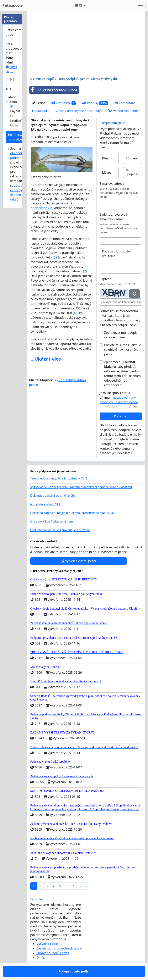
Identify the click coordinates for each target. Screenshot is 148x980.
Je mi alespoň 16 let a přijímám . (119, 397)
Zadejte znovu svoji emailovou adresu (113, 217)
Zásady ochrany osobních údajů (79, 111)
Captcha (106, 279)
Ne (135, 407)
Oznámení (64, 103)
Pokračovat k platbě (16, 137)
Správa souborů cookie (53, 953)
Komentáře (125, 103)
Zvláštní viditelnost (124, 111)
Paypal (15, 111)
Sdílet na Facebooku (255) (53, 90)
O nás (41, 958)
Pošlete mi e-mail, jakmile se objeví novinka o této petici (123, 350)
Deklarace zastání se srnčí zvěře (53, 496)
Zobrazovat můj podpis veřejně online (121, 335)
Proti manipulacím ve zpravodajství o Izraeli (60, 530)
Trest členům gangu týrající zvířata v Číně (59, 478)
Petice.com (13, 5)
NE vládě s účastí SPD (46, 504)
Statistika (41, 111)
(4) (75, 313)
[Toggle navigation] (140, 5)
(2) (85, 271)
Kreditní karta (16, 123)
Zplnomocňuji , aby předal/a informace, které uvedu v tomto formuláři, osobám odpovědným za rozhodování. (123, 374)
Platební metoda (11, 99)
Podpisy (95, 103)
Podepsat (121, 416)
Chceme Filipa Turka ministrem (52, 521)
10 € (9, 89)
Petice (39, 103)
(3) (77, 304)
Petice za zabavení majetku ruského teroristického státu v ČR (72, 513)
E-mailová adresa (112, 184)
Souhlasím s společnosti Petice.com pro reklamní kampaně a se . (19, 174)
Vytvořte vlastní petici (79, 561)
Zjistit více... (11, 69)
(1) (53, 257)
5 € (12, 79)
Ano (114, 407)
